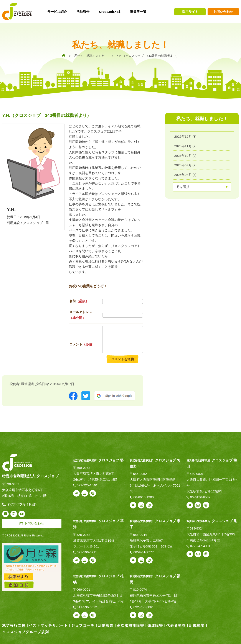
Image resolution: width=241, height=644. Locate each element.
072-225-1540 (87, 485)
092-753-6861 (143, 607)
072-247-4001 (200, 546)
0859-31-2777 (143, 552)
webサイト (76, 493)
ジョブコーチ (83, 625)
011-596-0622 (87, 607)
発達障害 (155, 625)
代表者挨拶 (176, 625)
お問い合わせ (223, 12)
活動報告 (106, 625)
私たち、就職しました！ (91, 56)
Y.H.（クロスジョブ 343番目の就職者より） (148, 56)
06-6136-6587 (200, 497)
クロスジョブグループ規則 (26, 632)
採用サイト (190, 12)
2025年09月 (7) (186, 165)
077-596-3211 (87, 552)
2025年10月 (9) (186, 156)
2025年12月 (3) (186, 136)
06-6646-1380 (143, 497)
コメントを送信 (123, 359)
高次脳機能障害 (130, 625)
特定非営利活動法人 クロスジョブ (30, 476)
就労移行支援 (14, 625)
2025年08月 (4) (186, 175)
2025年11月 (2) (186, 146)
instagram (93, 493)
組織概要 (197, 625)
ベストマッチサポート (48, 625)
